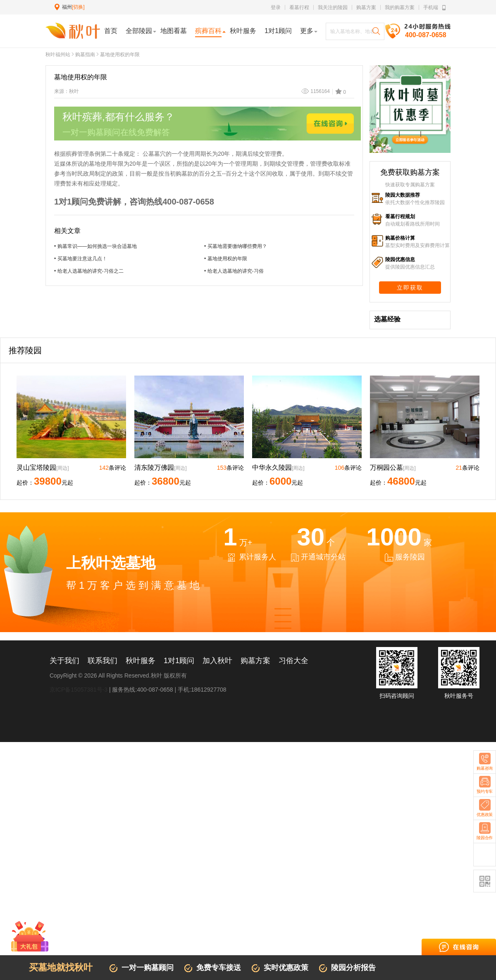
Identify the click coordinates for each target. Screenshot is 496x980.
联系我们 (103, 661)
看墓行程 (299, 7)
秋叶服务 (141, 661)
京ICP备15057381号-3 (79, 690)
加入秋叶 (217, 661)
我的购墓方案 (400, 7)
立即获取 (410, 288)
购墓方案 (366, 7)
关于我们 (64, 661)
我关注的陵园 (333, 7)
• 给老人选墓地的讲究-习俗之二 (89, 271)
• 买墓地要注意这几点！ (81, 259)
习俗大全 (293, 661)
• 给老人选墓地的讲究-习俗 (234, 271)
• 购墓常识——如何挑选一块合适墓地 (95, 246)
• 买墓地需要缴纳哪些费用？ (236, 246)
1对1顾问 (179, 661)
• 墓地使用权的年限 (226, 259)
